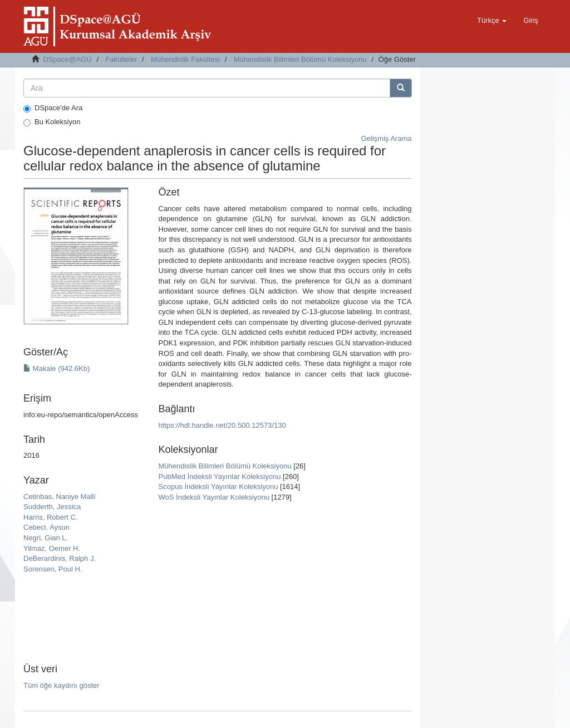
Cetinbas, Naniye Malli (59, 497)
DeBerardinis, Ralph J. (60, 558)
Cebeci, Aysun (46, 527)
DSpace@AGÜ (67, 59)
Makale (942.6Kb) (56, 368)
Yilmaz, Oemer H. (52, 548)
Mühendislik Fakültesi (185, 59)
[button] (492, 21)
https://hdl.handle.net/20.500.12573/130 (222, 425)
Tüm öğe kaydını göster (62, 685)
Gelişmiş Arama (386, 138)
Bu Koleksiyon (52, 122)
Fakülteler (121, 59)
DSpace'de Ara (53, 108)
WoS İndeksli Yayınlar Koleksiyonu (214, 497)
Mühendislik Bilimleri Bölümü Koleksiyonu (300, 59)
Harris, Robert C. (51, 517)
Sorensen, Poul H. (53, 569)
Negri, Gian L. (46, 538)
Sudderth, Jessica (52, 507)
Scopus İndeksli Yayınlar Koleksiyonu (218, 487)
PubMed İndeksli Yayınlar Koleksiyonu (220, 477)
